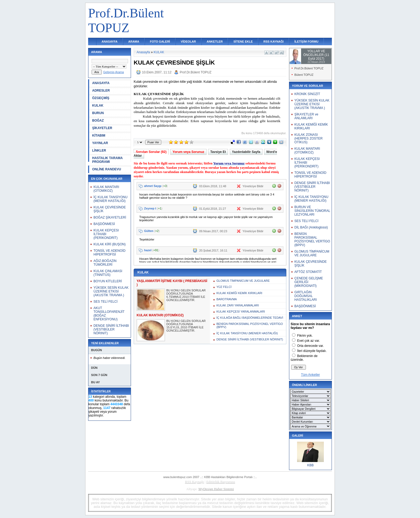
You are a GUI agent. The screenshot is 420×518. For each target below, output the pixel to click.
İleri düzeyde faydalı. (312, 351)
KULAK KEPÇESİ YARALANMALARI (241, 311)
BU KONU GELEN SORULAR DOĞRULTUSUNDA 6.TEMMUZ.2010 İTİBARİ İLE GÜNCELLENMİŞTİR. (186, 295)
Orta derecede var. (310, 346)
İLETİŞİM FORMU (306, 42)
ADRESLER (101, 91)
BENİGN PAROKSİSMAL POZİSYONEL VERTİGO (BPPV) (250, 325)
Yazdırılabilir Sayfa (246, 152)
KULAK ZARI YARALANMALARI (238, 305)
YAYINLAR (100, 143)
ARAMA (134, 42)
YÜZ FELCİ (224, 287)
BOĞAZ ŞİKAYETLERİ (110, 217)
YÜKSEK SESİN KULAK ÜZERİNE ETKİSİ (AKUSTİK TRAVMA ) (111, 291)
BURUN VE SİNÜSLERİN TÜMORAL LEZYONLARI (312, 211)
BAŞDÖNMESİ (104, 224)
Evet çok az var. (308, 341)
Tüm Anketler (311, 375)
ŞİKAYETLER (102, 128)
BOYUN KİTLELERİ (108, 281)
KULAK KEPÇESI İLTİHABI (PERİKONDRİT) (106, 234)
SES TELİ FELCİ (106, 302)
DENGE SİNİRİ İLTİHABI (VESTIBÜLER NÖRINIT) (111, 329)
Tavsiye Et (218, 152)
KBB (310, 465)
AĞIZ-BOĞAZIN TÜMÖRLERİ (105, 263)
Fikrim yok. (305, 336)
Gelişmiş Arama (113, 72)
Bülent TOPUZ (304, 75)
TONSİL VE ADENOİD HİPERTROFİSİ (109, 253)
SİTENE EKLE (243, 42)
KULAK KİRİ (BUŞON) (110, 244)
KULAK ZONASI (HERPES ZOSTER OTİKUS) (308, 138)
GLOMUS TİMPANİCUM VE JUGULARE (243, 281)
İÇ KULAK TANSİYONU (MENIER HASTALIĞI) (110, 199)
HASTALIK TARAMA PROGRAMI (107, 160)
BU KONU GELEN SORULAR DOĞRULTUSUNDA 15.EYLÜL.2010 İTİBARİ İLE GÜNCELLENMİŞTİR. (186, 326)
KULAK (98, 106)
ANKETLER (215, 42)
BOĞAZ (98, 121)
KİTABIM (99, 136)
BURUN (98, 113)
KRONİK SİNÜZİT (307, 94)
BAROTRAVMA (227, 299)
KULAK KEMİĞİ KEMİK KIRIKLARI (239, 293)
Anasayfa (143, 52)
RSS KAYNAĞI (274, 42)
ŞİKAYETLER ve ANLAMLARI (306, 116)
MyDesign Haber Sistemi (216, 489)
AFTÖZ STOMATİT (308, 272)
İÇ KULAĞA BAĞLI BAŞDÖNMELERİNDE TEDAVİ (250, 318)
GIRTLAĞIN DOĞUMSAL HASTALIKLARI (306, 296)
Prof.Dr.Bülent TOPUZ (196, 72)
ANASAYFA (110, 42)
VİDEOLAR (188, 42)
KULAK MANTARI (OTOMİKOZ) (106, 189)
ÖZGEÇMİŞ (101, 98)
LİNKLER (99, 151)
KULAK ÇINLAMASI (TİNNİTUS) (108, 273)
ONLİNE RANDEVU (107, 169)
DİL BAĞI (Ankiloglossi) (311, 227)
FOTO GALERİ (160, 42)
